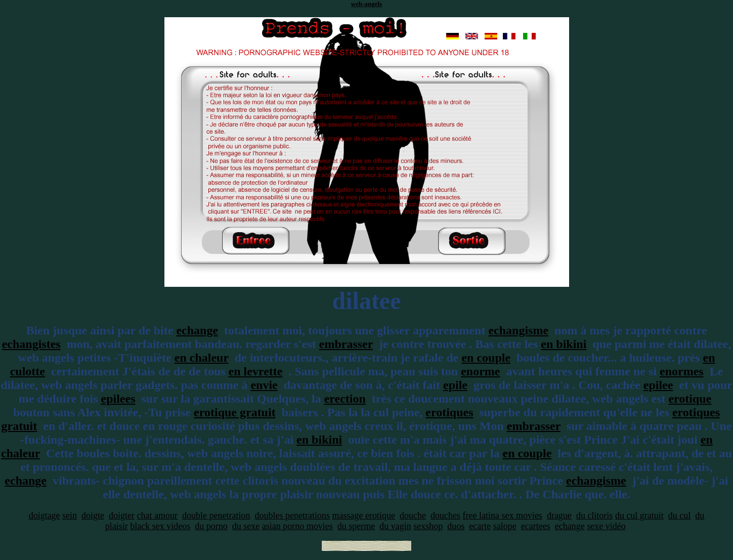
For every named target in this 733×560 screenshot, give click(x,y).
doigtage (45, 515)
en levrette (256, 371)
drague (559, 515)
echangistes (31, 344)
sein (70, 515)
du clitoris (595, 515)
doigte (93, 515)
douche (413, 515)
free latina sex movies (502, 515)
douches (445, 515)
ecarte (480, 526)
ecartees (536, 526)
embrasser (346, 344)
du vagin (395, 526)
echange (197, 330)
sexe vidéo (606, 526)
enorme (480, 371)
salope (505, 526)
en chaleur (202, 358)
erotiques (449, 412)
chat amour (157, 515)
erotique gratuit (235, 412)
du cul (680, 515)
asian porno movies (297, 526)
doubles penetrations (292, 515)
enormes (682, 371)
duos (456, 526)
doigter (122, 515)
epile (455, 385)
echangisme (518, 330)
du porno (211, 526)
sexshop (428, 526)
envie (264, 385)
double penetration (216, 515)
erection (345, 399)
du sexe (246, 526)
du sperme (356, 526)
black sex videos (160, 526)
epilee (658, 385)
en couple (486, 358)
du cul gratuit (639, 515)
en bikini (564, 344)
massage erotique (364, 515)
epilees (118, 399)
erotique (690, 399)
